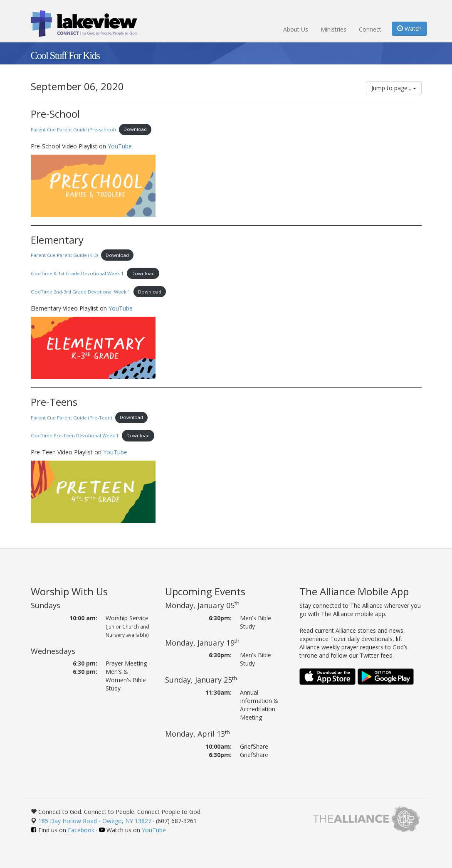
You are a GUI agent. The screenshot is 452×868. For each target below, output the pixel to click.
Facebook (81, 830)
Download (135, 129)
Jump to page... (394, 88)
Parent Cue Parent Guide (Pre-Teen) (71, 417)
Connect (370, 29)
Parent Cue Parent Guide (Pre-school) (73, 129)
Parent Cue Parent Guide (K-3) (64, 255)
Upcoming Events (205, 591)
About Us (296, 29)
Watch (409, 28)
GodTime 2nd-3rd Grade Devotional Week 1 (80, 292)
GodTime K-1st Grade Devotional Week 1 (77, 273)
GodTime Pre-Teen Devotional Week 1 (75, 435)
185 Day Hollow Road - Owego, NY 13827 (95, 821)
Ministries (333, 29)
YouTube (120, 146)
